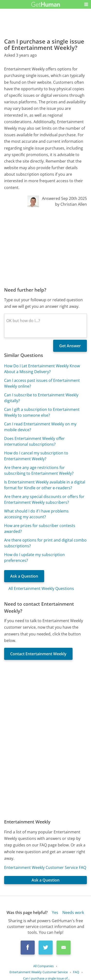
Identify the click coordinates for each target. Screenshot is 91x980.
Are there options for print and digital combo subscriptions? (45, 543)
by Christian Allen (71, 204)
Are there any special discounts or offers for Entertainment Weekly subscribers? (44, 499)
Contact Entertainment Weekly (38, 654)
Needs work (73, 912)
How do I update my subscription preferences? (34, 558)
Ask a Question (24, 576)
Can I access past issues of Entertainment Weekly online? (42, 383)
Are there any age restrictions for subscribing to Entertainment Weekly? (39, 470)
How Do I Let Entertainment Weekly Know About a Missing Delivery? (42, 369)
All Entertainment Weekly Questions (41, 588)
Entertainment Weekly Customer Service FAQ (45, 867)
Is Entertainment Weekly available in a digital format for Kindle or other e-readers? (45, 485)
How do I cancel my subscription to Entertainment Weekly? (36, 456)
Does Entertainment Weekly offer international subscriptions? (34, 441)
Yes (55, 912)
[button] (86, 4)
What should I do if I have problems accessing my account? (36, 514)
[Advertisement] (45, 247)
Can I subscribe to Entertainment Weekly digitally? (41, 398)
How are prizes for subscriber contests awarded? (40, 528)
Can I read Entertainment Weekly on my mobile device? (40, 427)
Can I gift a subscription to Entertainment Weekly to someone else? (42, 412)
